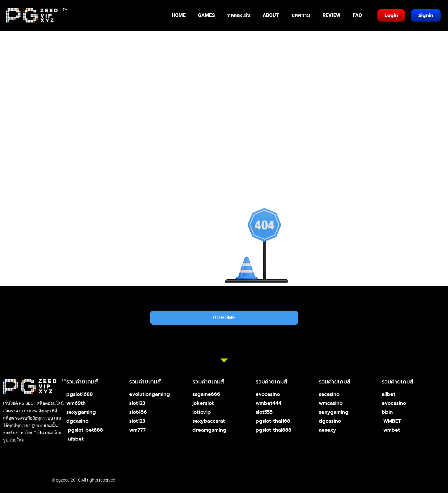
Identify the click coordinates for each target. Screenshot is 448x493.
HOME (179, 15)
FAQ (357, 15)
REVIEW (331, 15)
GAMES (206, 15)
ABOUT (271, 15)
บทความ (301, 15)
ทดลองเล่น (239, 15)
